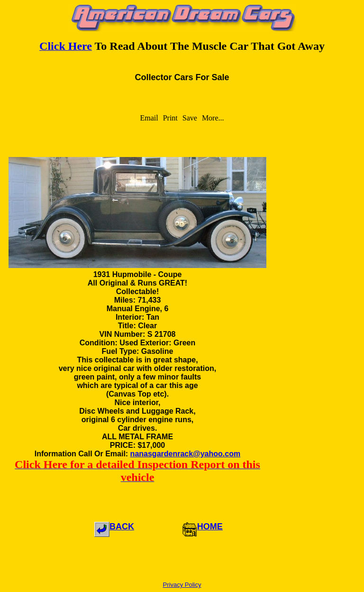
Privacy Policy (182, 585)
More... (213, 118)
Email (149, 118)
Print (170, 118)
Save (190, 118)
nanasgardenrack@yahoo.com (186, 454)
